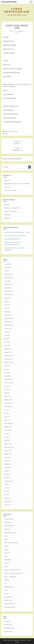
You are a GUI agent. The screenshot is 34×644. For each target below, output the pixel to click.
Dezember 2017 (9, 403)
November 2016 (9, 424)
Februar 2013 (8, 464)
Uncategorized (8, 597)
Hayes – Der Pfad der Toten (12, 570)
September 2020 (9, 325)
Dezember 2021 (9, 291)
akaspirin (7, 236)
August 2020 (8, 329)
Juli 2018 (7, 386)
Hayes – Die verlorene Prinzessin (13, 573)
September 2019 (9, 363)
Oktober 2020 (8, 322)
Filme (6, 556)
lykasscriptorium (9, 232)
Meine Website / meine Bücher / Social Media (17, 184)
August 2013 (8, 457)
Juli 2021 (7, 301)
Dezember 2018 (9, 379)
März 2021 (7, 312)
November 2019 (9, 359)
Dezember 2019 (9, 356)
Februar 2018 (8, 400)
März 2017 (7, 420)
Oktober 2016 (8, 427)
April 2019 (7, 373)
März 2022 (7, 281)
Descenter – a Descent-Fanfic (12, 208)
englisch (7, 131)
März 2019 (7, 376)
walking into (8, 218)
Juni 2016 (7, 437)
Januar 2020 (8, 352)
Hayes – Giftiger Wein (10, 577)
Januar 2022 (8, 288)
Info (5, 583)
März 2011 (7, 498)
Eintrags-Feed (8, 625)
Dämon (6, 539)
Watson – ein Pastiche (11, 211)
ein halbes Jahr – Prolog (23, 232)
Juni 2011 (7, 488)
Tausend (7, 594)
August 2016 (8, 430)
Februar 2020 (8, 349)
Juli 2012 (7, 471)
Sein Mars (7, 205)
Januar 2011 (8, 505)
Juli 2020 (7, 332)
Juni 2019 (7, 366)
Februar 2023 (8, 274)
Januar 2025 (8, 264)
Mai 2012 (7, 474)
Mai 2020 (7, 339)
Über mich (7, 180)
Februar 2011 (8, 501)
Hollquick (7, 580)
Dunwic (6, 546)
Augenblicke (8, 522)
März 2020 (7, 346)
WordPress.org (8, 632)
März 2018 (7, 396)
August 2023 (8, 268)
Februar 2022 (8, 284)
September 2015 (9, 447)
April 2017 (7, 417)
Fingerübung (14, 131)
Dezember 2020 (9, 318)
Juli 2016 (7, 434)
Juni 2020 (7, 335)
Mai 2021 (7, 308)
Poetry (6, 590)
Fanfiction (7, 553)
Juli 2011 (7, 485)
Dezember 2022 (9, 278)
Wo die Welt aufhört (10, 607)
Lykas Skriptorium (9, 2)
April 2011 (7, 495)
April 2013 (7, 461)
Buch (6, 536)
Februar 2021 (8, 315)
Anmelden (7, 621)
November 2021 (9, 295)
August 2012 (8, 468)
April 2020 (7, 342)
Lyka (23, 31)
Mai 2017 (7, 413)
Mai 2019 (7, 369)
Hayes (6, 566)
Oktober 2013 (8, 454)
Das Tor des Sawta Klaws (11, 543)
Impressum (7, 187)
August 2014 (8, 451)
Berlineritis (7, 529)
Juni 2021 (7, 305)
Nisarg (17, 642)
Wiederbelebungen (9, 604)
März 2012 (7, 478)
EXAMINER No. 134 (15, 239)
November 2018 (9, 383)
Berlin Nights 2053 (9, 526)
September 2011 (9, 481)
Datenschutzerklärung (10, 190)
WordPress (23, 640)
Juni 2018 (7, 390)
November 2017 (9, 407)
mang (6, 239)
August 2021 (8, 298)
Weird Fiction (8, 600)
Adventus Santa (9, 519)
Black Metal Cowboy (10, 533)
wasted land (8, 215)
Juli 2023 (7, 271)
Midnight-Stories (9, 587)
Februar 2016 (8, 444)
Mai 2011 (7, 491)
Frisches (7, 563)
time (6, 133)
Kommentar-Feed (9, 628)
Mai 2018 (7, 393)
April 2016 (7, 440)
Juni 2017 (7, 410)
